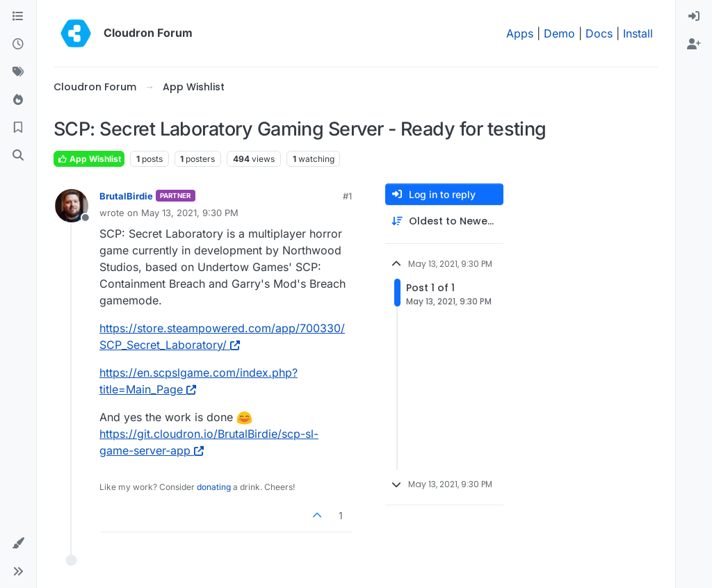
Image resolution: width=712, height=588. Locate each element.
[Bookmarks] (18, 128)
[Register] (694, 44)
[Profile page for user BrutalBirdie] (72, 206)
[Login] (694, 17)
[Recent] (18, 44)
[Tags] (18, 72)
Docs (599, 33)
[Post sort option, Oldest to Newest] (444, 221)
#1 (347, 196)
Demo (559, 33)
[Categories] (18, 17)
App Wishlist (89, 159)
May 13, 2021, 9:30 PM (190, 213)
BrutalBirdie (126, 196)
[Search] (18, 156)
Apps (520, 33)
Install (638, 33)
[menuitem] (694, 17)
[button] (18, 544)
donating (214, 487)
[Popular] (18, 100)
